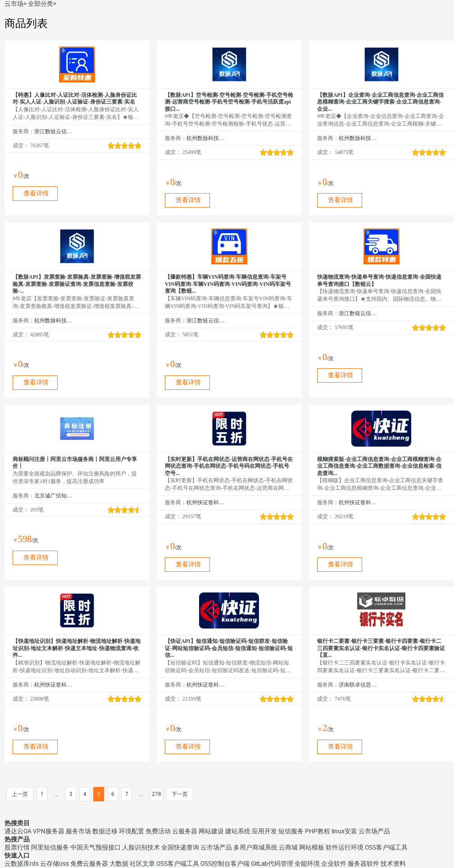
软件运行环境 (345, 847)
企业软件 (334, 863)
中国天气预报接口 (95, 847)
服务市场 (78, 831)
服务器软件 (363, 863)
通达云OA (18, 831)
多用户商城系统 (255, 847)
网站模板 (312, 847)
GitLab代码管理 (272, 863)
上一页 (20, 794)
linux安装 (344, 831)
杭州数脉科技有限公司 (206, 138)
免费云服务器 (89, 863)
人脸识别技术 (141, 847)
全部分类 (41, 4)
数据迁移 (105, 831)
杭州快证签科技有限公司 (206, 502)
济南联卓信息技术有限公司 (358, 685)
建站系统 (238, 831)
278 (157, 794)
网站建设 (211, 831)
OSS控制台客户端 (225, 863)
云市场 (14, 4)
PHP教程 (318, 831)
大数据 (119, 863)
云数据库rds (22, 863)
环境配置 (132, 831)
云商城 (288, 847)
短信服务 (291, 831)
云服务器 (185, 831)
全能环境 (307, 863)
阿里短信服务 (50, 847)
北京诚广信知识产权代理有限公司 (53, 496)
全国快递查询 (180, 847)
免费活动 (158, 831)
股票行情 (17, 847)
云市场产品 (374, 831)
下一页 (180, 794)
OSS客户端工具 (386, 847)
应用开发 (264, 831)
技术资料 (393, 863)
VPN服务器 (49, 831)
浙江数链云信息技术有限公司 (53, 131)
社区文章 (142, 863)
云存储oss (54, 863)
